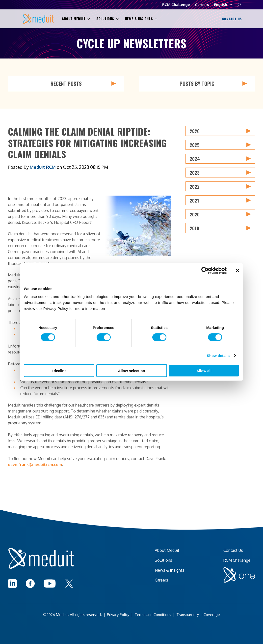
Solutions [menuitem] (163, 560)
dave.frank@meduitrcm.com (35, 465)
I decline (59, 370)
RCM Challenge (176, 5)
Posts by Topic (213, 84)
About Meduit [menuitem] (167, 550)
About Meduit (76, 19)
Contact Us (231, 19)
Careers (202, 5)
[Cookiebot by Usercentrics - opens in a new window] (205, 271)
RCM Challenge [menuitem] (237, 560)
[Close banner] (237, 271)
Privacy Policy (118, 615)
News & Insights (141, 19)
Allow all (204, 370)
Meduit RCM (43, 167)
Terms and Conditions (153, 615)
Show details (218, 356)
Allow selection (131, 370)
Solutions (107, 19)
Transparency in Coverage (198, 615)
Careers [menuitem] (161, 580)
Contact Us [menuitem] (233, 550)
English (223, 5)
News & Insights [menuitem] (170, 570)
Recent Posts (83, 84)
